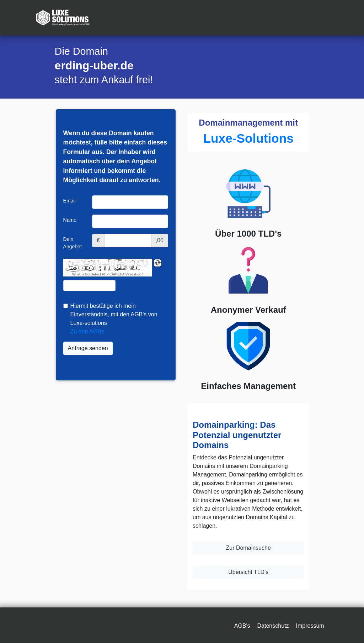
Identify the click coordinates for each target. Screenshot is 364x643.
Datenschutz (273, 626)
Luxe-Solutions (248, 138)
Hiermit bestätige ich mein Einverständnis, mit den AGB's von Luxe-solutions (114, 314)
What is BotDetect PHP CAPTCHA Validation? (108, 275)
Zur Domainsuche (248, 548)
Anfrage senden (88, 348)
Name (70, 220)
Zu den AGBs (87, 331)
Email (69, 201)
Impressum (310, 626)
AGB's (242, 626)
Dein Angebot (73, 243)
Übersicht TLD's (248, 572)
